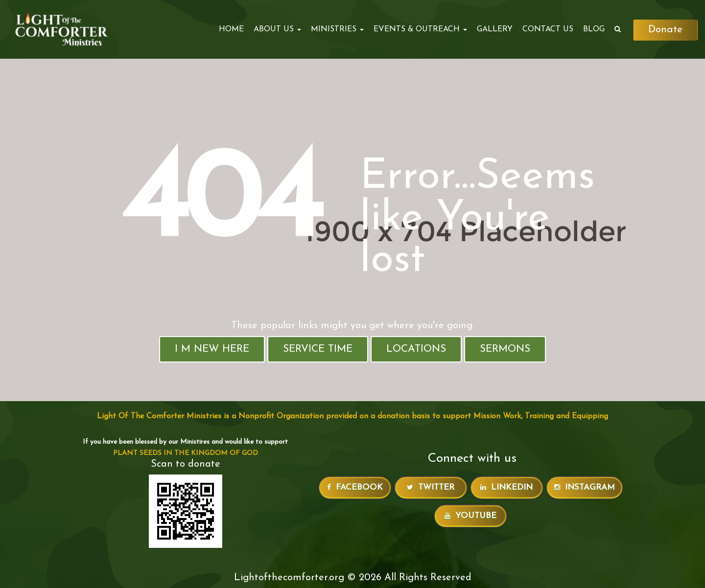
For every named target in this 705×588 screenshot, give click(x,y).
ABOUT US (277, 29)
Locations (416, 349)
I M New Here (212, 349)
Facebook (355, 487)
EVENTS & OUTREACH (420, 29)
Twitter (431, 487)
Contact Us (547, 29)
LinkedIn (506, 487)
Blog (593, 29)
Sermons (505, 349)
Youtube (470, 516)
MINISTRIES (337, 29)
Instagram (585, 487)
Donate (665, 30)
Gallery (494, 29)
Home (231, 29)
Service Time (318, 349)
